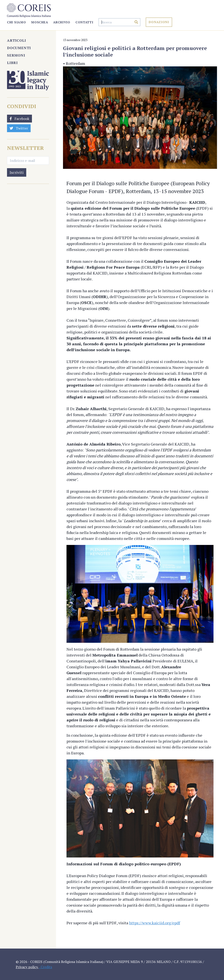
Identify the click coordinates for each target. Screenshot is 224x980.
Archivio (62, 22)
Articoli (16, 40)
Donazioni (159, 22)
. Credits (46, 967)
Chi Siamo (16, 22)
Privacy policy (27, 967)
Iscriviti (17, 172)
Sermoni (16, 55)
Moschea (39, 22)
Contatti (84, 22)
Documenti (19, 48)
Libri (12, 63)
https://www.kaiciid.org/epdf (155, 923)
